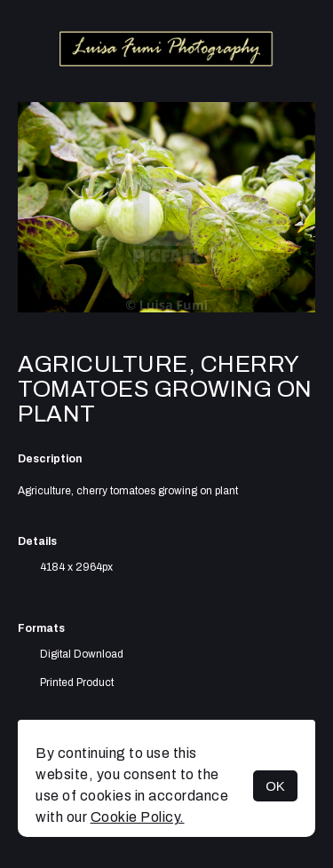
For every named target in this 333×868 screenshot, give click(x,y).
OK (275, 786)
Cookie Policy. (138, 817)
